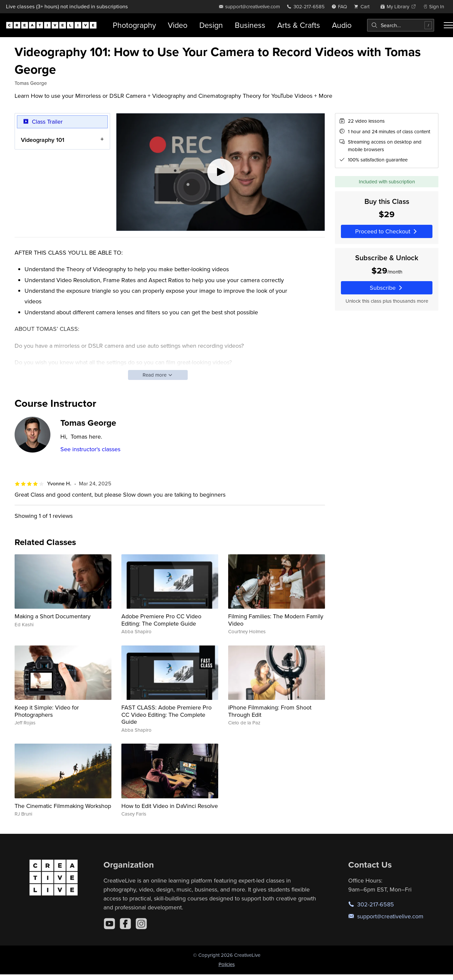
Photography (134, 25)
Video (178, 25)
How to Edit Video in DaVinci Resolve (170, 806)
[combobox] (401, 25)
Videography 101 (43, 140)
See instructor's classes (90, 449)
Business (250, 25)
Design (211, 25)
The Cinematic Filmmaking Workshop (63, 806)
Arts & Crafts (299, 25)
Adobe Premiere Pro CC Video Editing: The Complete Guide (161, 620)
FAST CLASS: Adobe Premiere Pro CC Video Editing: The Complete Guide (166, 714)
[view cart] (363, 6)
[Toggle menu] (448, 25)
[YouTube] (109, 924)
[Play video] (221, 172)
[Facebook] (125, 924)
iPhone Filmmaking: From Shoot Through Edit (270, 711)
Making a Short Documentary (53, 616)
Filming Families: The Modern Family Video (276, 620)
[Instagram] (141, 924)
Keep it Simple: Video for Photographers (47, 711)
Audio (342, 25)
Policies (227, 964)
